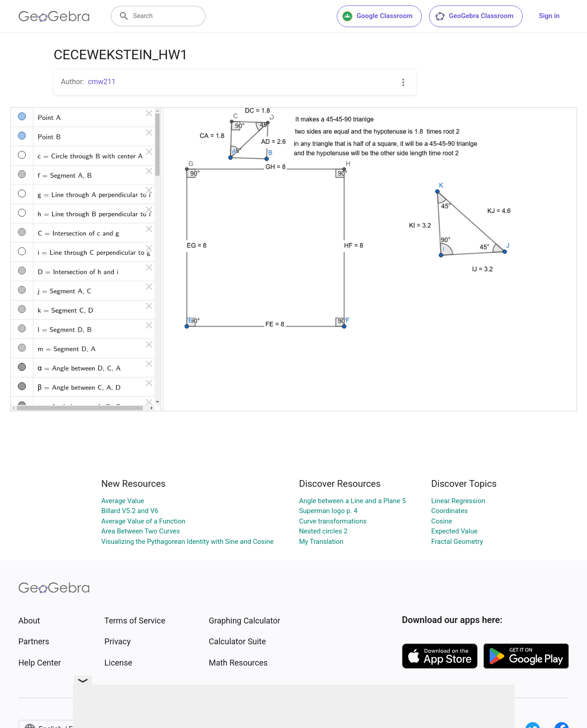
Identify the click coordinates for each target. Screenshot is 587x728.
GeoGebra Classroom (474, 16)
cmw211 (102, 82)
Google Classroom (377, 16)
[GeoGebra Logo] (54, 16)
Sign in (549, 16)
